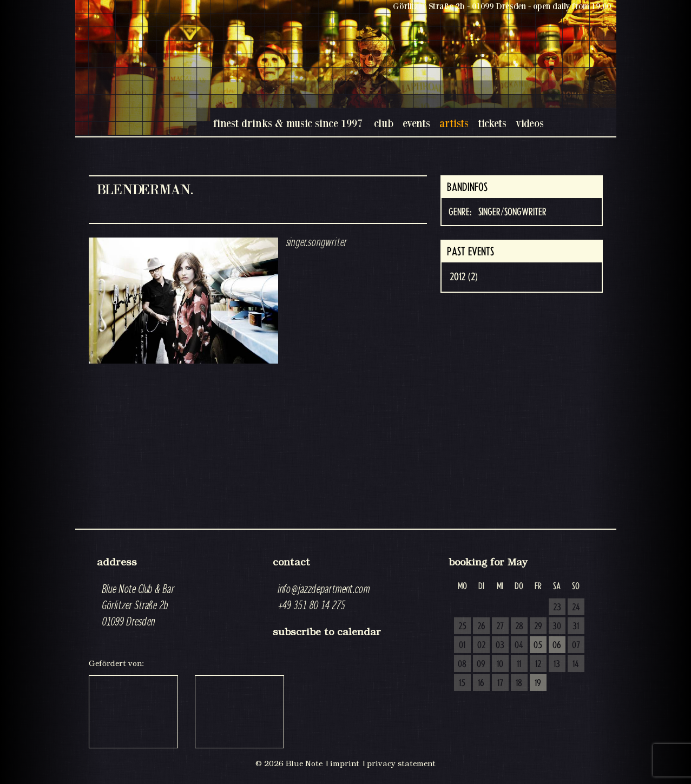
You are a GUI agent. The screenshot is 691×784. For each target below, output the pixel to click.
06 (557, 645)
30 (557, 627)
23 (557, 608)
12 (538, 664)
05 (538, 645)
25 (462, 627)
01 (462, 645)
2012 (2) (464, 277)
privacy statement (401, 763)
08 (462, 664)
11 (519, 664)
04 (519, 645)
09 (481, 664)
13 (557, 664)
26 (481, 627)
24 (576, 608)
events (416, 123)
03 (500, 645)
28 (519, 627)
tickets (492, 123)
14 (576, 664)
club (384, 123)
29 (538, 627)
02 (481, 645)
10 (500, 664)
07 (576, 645)
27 (500, 627)
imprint (345, 763)
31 (576, 627)
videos (530, 123)
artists (454, 123)
